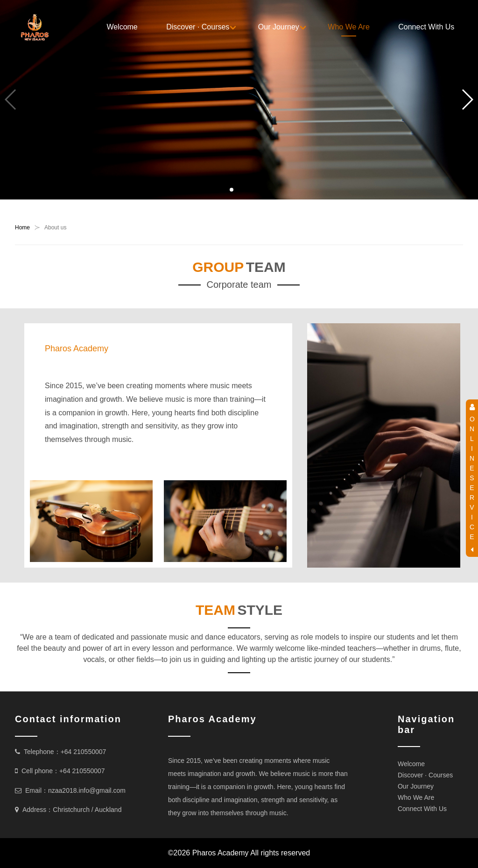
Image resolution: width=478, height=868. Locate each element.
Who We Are (349, 27)
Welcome (122, 27)
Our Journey (279, 27)
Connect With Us (426, 27)
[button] (232, 190)
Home (22, 228)
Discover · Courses (198, 27)
